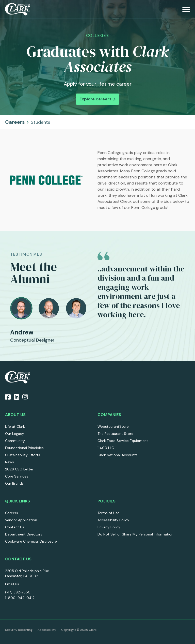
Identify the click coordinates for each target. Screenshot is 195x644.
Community (15, 441)
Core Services (17, 476)
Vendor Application (21, 520)
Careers (28, 122)
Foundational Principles (24, 448)
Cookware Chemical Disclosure (31, 541)
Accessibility (47, 630)
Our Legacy (15, 434)
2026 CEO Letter (19, 469)
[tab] (21, 308)
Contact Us (15, 527)
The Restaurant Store (115, 434)
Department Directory (24, 534)
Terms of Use (108, 513)
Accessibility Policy (113, 520)
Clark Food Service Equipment (123, 441)
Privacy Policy (109, 527)
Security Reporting (19, 630)
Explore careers (97, 99)
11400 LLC (106, 448)
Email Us (12, 584)
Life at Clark (15, 426)
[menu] (186, 9)
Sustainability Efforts (23, 455)
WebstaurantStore (113, 426)
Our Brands (14, 483)
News (10, 462)
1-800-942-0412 (20, 598)
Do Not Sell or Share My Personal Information (135, 534)
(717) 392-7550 (18, 592)
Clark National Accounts (118, 455)
